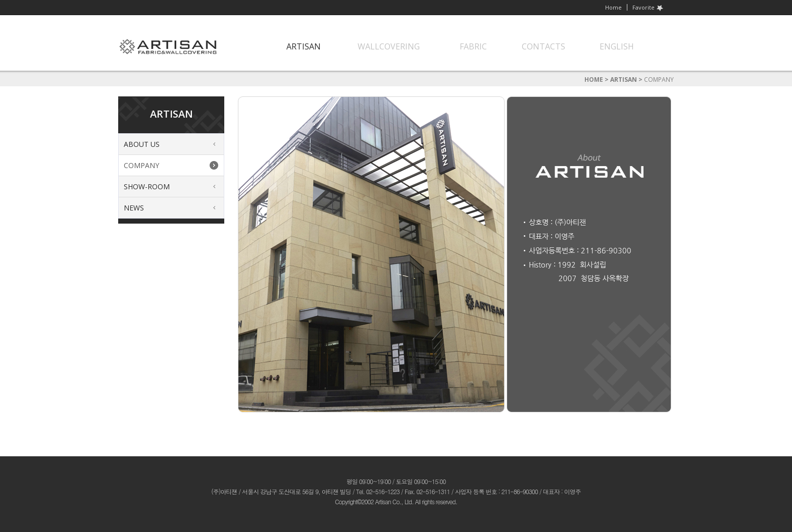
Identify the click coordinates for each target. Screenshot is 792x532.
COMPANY (141, 165)
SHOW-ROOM (147, 187)
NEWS (134, 208)
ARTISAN (624, 79)
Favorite (648, 7)
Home (613, 7)
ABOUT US (142, 144)
